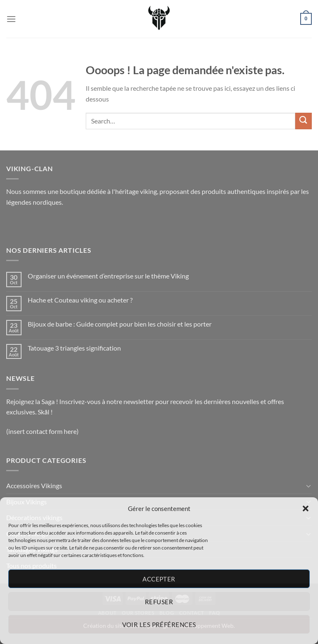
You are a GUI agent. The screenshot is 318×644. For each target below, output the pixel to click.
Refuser (159, 602)
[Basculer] (308, 486)
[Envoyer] (304, 121)
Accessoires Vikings (34, 485)
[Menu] (11, 19)
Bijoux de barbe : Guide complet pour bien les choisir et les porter (120, 324)
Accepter (159, 579)
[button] (306, 508)
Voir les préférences (159, 625)
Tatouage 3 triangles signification (74, 348)
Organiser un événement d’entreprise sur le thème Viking (109, 276)
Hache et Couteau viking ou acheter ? (80, 300)
